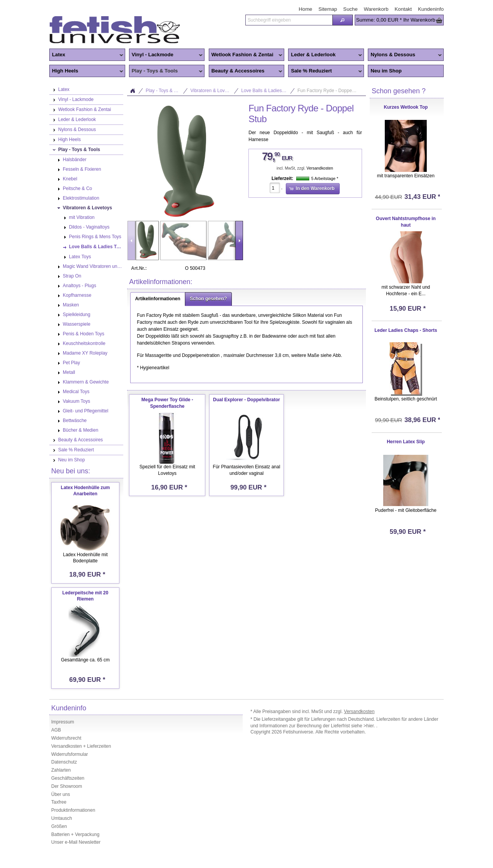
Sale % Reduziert (325, 71)
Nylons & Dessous (405, 55)
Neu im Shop (386, 71)
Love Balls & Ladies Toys (267, 91)
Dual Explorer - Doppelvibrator (246, 400)
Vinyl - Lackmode (166, 55)
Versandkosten (320, 168)
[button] (342, 20)
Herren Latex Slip (406, 442)
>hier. (370, 726)
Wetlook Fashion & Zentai (246, 55)
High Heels (86, 71)
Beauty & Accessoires (246, 71)
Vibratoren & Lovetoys (213, 91)
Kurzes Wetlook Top (406, 107)
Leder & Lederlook (325, 55)
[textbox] (289, 20)
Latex (86, 55)
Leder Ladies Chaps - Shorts (406, 330)
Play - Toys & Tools (166, 71)
